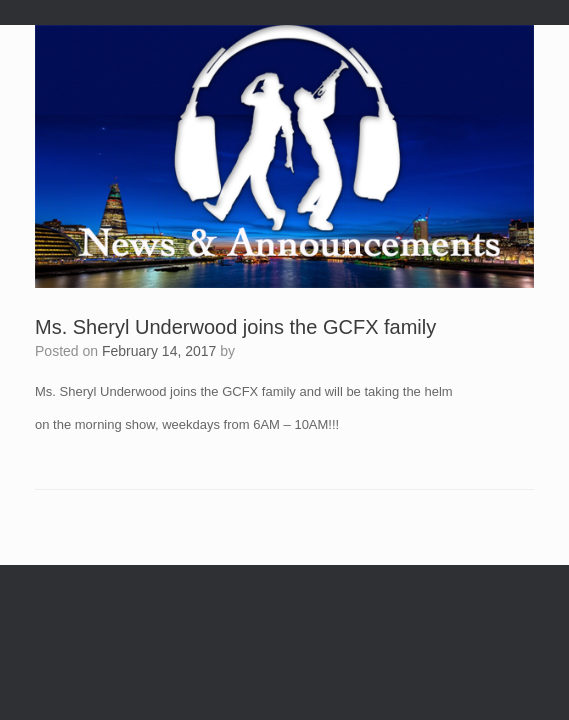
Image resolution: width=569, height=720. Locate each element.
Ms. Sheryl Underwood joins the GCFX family (235, 327)
